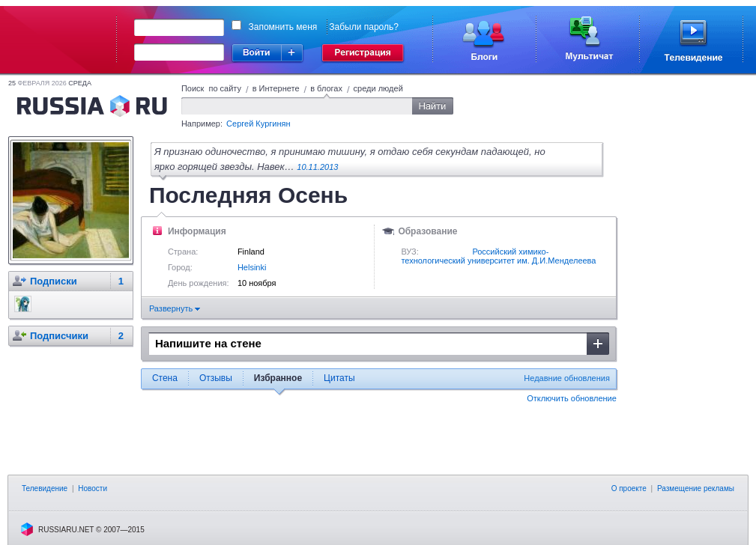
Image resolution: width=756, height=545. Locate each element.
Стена (165, 378)
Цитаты (339, 378)
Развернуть (175, 308)
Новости (93, 488)
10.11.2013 (317, 167)
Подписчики (59, 336)
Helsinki (252, 267)
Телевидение (45, 488)
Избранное (278, 378)
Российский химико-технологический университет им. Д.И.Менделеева (498, 256)
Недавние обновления (567, 378)
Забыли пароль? (364, 27)
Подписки (54, 281)
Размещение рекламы (696, 488)
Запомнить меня (283, 27)
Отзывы (216, 378)
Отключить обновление (572, 398)
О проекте (629, 488)
